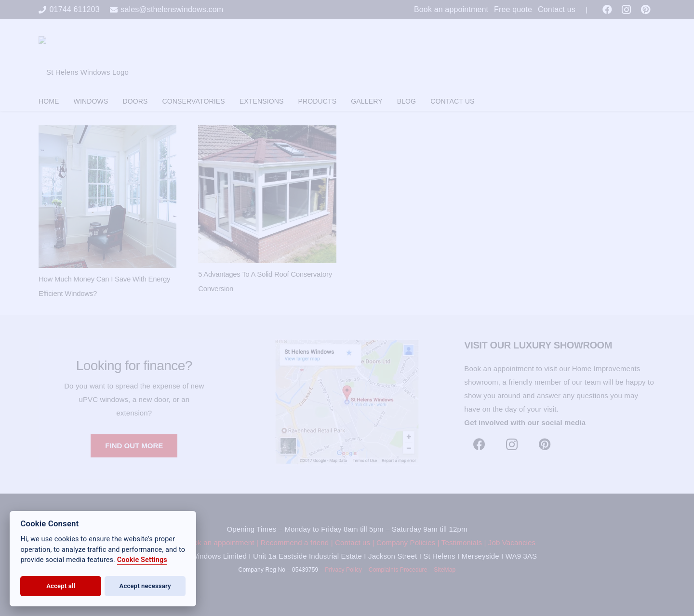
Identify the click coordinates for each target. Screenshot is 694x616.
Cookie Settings (142, 560)
